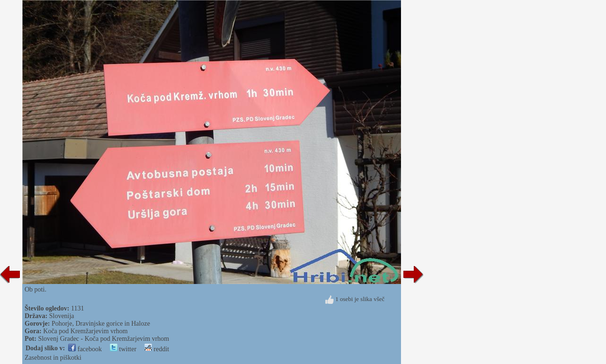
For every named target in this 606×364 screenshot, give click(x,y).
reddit (157, 349)
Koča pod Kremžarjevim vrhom (85, 331)
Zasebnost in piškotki (53, 358)
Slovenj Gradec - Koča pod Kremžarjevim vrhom (103, 339)
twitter (123, 349)
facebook (85, 349)
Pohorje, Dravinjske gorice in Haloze (101, 324)
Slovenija (62, 316)
